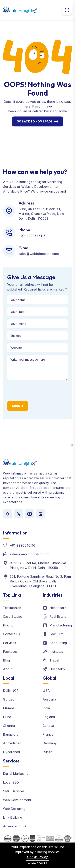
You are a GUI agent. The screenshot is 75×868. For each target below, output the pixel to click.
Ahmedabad (12, 743)
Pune (7, 717)
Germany (50, 743)
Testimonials (12, 608)
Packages (10, 652)
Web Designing (14, 809)
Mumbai (9, 708)
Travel (54, 660)
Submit (18, 406)
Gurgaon (10, 699)
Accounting (58, 643)
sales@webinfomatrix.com (30, 554)
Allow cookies (38, 863)
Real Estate (58, 617)
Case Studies (13, 617)
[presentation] (38, 390)
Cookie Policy (37, 857)
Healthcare (58, 608)
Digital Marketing (16, 774)
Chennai (9, 726)
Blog (6, 660)
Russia (47, 752)
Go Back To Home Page (35, 121)
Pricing (8, 625)
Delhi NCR (11, 691)
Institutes (56, 652)
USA (46, 691)
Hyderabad (11, 752)
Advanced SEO (14, 826)
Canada (48, 726)
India (46, 708)
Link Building (12, 817)
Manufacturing (61, 625)
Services (9, 643)
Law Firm (56, 634)
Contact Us (11, 634)
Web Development (17, 800)
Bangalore (11, 734)
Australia (49, 699)
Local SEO (11, 782)
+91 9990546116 (22, 545)
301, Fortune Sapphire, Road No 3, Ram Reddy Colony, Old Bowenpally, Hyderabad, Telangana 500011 (40, 581)
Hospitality (57, 669)
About (8, 669)
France (48, 734)
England (49, 717)
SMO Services (14, 791)
